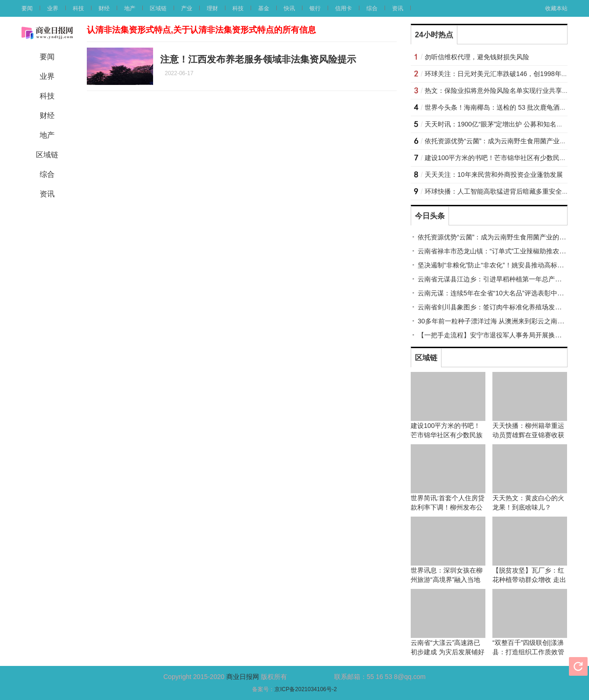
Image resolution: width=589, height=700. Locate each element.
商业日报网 (243, 677)
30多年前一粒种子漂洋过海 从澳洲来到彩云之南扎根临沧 (501, 321)
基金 (264, 8)
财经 (104, 8)
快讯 (289, 8)
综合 (372, 8)
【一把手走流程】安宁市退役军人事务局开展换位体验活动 (503, 335)
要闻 (27, 8)
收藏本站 (556, 8)
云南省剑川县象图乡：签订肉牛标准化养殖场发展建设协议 (503, 307)
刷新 (578, 666)
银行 (315, 8)
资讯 (398, 8)
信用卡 (344, 8)
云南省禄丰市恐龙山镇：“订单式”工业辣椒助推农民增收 (498, 251)
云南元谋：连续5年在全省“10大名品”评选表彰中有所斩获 (501, 293)
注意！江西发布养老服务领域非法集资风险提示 (258, 59)
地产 (130, 8)
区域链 (158, 8)
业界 (53, 8)
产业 (187, 8)
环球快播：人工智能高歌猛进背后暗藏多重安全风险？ (503, 191)
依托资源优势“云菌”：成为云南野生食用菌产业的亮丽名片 (501, 237)
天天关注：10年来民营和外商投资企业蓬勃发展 (494, 175)
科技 (78, 8)
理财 (212, 8)
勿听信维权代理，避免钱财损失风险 (477, 57)
